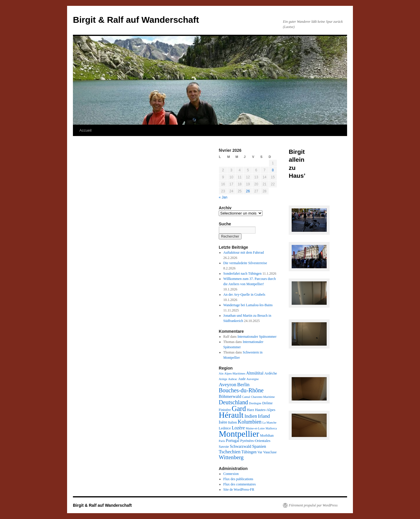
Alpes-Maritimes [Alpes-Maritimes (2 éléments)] (235, 373)
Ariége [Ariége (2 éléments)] (223, 379)
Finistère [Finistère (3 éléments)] (225, 410)
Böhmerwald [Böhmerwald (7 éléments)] (230, 396)
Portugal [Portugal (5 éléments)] (232, 441)
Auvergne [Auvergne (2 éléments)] (253, 379)
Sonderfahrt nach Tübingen (243, 274)
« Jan (223, 197)
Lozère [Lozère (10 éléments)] (238, 428)
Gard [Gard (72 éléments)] (239, 409)
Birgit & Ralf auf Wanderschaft (136, 20)
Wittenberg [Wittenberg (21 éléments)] (231, 457)
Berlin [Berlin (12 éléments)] (243, 385)
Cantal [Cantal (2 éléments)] (246, 397)
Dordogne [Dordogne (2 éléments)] (255, 403)
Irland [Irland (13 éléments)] (264, 416)
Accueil (85, 130)
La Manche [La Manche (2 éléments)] (269, 423)
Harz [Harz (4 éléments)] (250, 410)
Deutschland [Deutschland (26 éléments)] (233, 402)
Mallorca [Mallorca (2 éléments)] (271, 428)
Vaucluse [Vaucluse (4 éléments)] (270, 452)
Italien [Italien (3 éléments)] (232, 422)
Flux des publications (238, 479)
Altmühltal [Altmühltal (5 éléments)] (255, 373)
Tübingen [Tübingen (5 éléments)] (249, 452)
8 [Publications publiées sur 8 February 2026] (273, 170)
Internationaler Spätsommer (257, 337)
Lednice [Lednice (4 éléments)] (225, 428)
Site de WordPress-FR (239, 490)
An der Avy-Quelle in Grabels (244, 295)
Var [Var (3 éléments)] (260, 452)
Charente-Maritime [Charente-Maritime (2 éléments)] (263, 397)
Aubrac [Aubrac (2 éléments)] (233, 379)
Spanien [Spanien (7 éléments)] (259, 446)
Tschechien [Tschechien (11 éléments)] (230, 452)
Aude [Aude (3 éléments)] (242, 379)
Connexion (231, 474)
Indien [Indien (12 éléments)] (251, 416)
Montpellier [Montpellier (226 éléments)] (239, 434)
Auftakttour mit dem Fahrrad (244, 252)
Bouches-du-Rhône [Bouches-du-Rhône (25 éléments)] (241, 390)
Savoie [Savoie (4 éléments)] (224, 447)
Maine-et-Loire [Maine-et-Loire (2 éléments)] (255, 428)
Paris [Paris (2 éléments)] (222, 441)
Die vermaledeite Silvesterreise (245, 263)
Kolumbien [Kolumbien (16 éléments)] (250, 422)
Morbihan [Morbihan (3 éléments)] (267, 436)
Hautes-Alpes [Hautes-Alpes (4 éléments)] (265, 410)
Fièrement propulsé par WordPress (313, 505)
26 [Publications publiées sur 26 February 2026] (248, 191)
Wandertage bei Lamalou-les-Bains (248, 305)
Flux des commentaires (240, 484)
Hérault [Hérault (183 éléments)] (231, 415)
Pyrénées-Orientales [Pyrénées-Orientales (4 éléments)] (255, 441)
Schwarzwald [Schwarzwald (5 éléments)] (240, 446)
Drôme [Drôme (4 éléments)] (267, 403)
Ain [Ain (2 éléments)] (221, 373)
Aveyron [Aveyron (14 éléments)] (228, 384)
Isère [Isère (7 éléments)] (223, 422)
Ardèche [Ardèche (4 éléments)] (271, 373)
